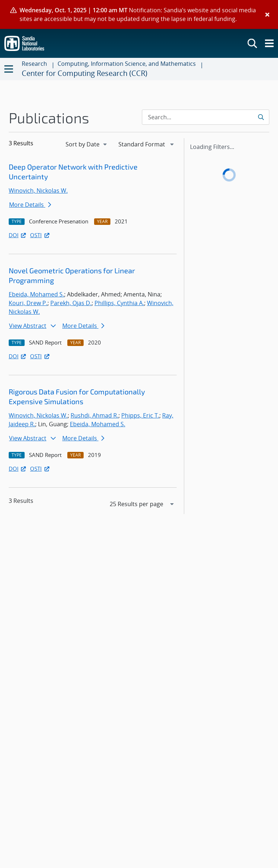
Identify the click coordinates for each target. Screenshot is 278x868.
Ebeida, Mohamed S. (36, 294)
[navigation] (87, 144)
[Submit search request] (262, 117)
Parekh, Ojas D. (71, 303)
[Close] (267, 14)
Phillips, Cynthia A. (119, 303)
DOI (18, 235)
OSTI (40, 235)
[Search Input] (206, 117)
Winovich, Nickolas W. (38, 191)
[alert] (139, 14)
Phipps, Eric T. (140, 415)
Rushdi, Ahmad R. (94, 415)
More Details (30, 205)
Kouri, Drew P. (28, 303)
